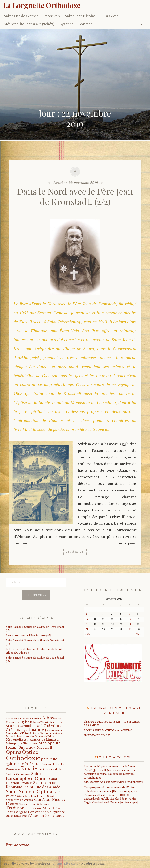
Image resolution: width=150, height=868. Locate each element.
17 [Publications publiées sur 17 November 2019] (86, 624)
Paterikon (52, 16)
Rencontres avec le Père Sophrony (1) (28, 635)
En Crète (111, 16)
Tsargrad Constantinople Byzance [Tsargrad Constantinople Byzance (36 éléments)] (39, 812)
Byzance (66, 24)
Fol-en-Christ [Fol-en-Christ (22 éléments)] (39, 722)
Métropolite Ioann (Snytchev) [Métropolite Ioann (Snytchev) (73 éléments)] (33, 745)
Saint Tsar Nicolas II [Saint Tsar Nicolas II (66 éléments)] (35, 802)
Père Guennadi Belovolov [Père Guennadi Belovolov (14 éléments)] (50, 764)
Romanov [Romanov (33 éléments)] (13, 769)
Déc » (139, 634)
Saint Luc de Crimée (21, 16)
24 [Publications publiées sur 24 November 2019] (87, 629)
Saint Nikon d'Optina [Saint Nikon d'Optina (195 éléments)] (29, 792)
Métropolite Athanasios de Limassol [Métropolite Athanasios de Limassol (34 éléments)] (33, 740)
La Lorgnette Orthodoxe (42, 5)
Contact (85, 24)
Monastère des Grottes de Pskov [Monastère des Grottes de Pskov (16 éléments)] (36, 736)
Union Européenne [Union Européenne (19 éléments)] (17, 816)
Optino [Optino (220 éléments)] (30, 752)
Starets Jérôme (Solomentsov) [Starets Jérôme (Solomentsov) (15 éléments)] (36, 804)
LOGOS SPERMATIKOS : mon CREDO (108, 731)
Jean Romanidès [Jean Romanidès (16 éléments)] (54, 730)
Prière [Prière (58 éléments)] (30, 764)
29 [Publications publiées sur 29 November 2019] (130, 629)
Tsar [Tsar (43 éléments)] (9, 812)
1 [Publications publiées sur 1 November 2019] (129, 610)
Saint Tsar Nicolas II (82, 16)
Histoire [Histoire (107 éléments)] (36, 730)
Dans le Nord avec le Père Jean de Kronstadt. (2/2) (75, 196)
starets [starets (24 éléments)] (14, 804)
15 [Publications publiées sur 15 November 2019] (129, 619)
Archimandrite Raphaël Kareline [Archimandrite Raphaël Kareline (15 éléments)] (24, 719)
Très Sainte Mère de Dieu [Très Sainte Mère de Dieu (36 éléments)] (44, 808)
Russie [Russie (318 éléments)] (29, 769)
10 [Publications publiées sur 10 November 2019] (87, 619)
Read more (75, 551)
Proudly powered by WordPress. (28, 864)
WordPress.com (92, 864)
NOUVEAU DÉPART (97, 735)
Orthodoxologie (116, 757)
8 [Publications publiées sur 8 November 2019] (129, 615)
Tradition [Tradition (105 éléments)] (15, 808)
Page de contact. (18, 845)
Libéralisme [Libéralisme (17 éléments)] (55, 734)
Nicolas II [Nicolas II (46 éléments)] (45, 747)
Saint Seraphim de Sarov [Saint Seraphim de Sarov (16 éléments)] (32, 796)
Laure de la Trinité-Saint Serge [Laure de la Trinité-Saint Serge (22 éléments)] (27, 733)
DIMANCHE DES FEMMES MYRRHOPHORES (113, 783)
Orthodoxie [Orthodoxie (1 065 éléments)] (23, 758)
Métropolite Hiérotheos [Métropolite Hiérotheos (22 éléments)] (22, 744)
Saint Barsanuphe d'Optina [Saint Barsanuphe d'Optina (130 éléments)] (27, 776)
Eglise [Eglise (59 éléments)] (24, 722)
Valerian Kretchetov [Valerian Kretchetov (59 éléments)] (47, 816)
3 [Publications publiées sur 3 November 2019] (86, 615)
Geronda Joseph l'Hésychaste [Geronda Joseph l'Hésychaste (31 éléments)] (41, 726)
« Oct (88, 634)
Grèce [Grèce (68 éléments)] (11, 730)
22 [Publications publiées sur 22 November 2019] (130, 624)
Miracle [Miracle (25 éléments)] (11, 736)
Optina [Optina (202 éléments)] (14, 752)
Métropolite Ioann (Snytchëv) (29, 24)
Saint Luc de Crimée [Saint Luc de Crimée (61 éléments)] (42, 787)
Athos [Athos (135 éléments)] (48, 718)
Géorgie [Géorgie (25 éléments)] (22, 730)
